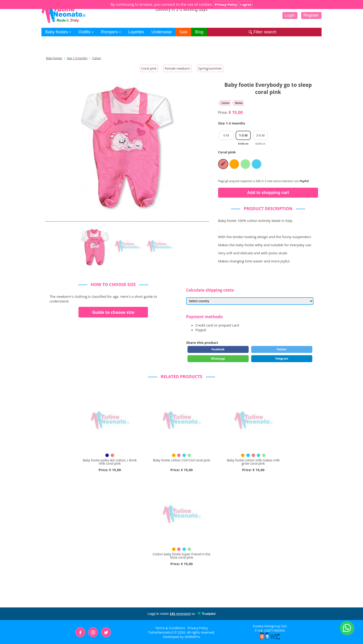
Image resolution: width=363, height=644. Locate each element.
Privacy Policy (198, 628)
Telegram (282, 359)
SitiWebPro (192, 637)
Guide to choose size (113, 312)
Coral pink (149, 68)
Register (311, 15)
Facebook (218, 349)
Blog (199, 32)
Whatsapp (218, 359)
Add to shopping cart (268, 193)
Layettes (136, 32)
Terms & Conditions (170, 628)
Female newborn (177, 68)
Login (290, 15)
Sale (183, 32)
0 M (226, 135)
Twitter (282, 349)
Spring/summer (210, 68)
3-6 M (260, 137)
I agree (246, 5)
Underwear (162, 32)
